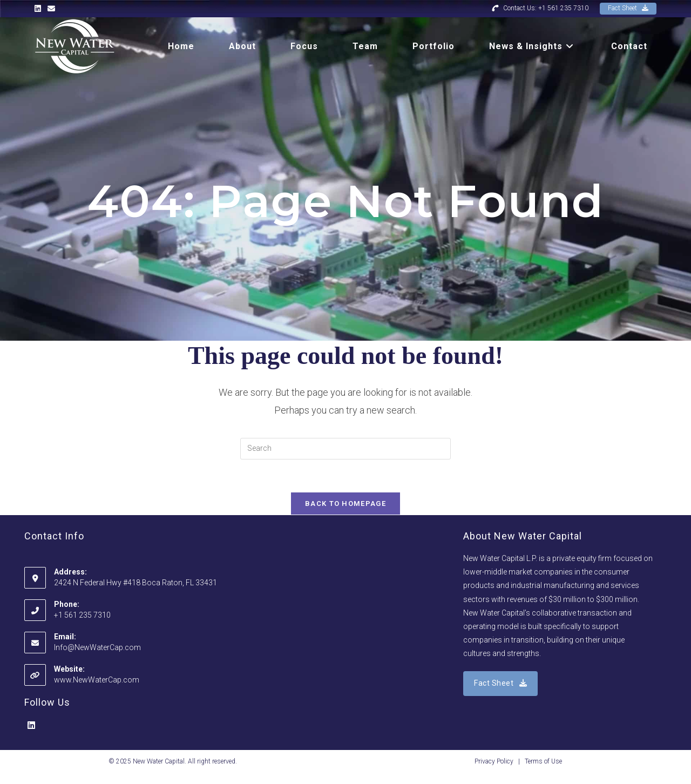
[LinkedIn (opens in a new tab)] (39, 9)
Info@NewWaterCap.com (97, 647)
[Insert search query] (345, 449)
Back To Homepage (345, 503)
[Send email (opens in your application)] (51, 9)
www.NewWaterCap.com (97, 680)
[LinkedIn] (31, 726)
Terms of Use (543, 761)
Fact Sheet (628, 8)
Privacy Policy (494, 761)
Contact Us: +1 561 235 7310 (540, 8)
